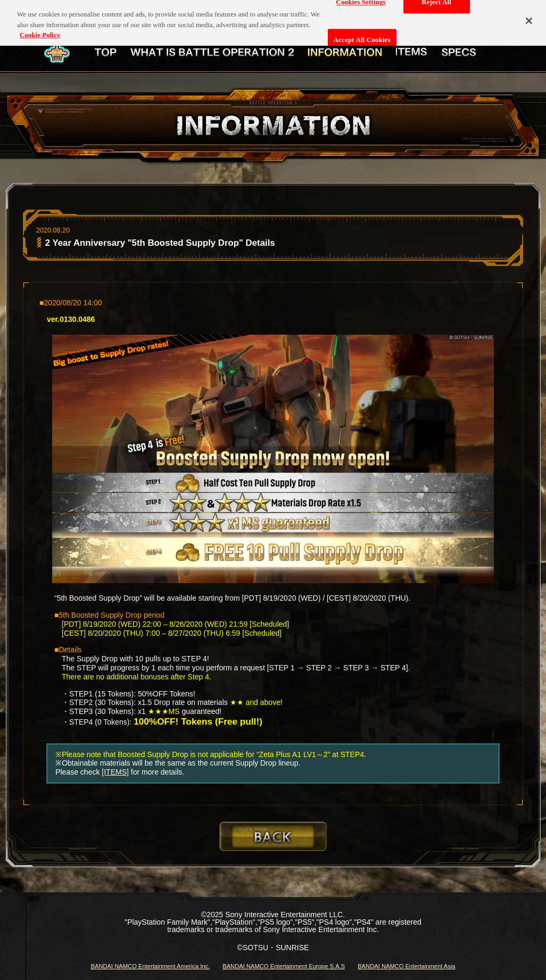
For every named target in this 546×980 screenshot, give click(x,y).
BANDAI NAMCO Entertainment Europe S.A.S (284, 966)
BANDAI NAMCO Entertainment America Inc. (150, 966)
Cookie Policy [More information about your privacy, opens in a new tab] (40, 30)
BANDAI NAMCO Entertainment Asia (406, 966)
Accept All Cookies (362, 35)
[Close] (529, 16)
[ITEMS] (115, 772)
